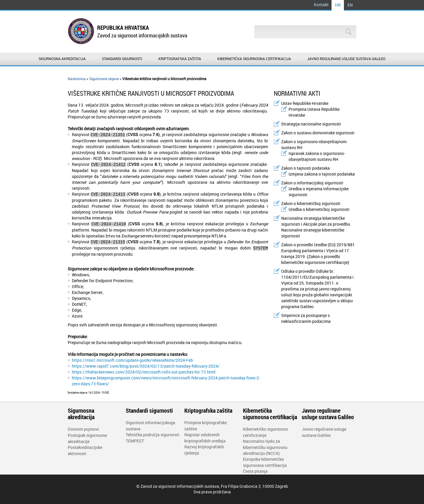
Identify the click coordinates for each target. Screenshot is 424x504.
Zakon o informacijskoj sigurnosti (312, 183)
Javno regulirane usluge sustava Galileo (346, 59)
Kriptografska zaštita (180, 59)
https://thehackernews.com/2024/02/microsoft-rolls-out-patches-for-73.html (144, 372)
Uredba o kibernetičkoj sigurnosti (319, 209)
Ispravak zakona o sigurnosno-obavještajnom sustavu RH (317, 156)
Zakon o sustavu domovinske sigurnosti (318, 133)
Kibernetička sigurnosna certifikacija (254, 59)
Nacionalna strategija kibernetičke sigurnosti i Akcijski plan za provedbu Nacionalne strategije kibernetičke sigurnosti (316, 227)
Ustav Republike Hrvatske (305, 103)
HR (338, 5)
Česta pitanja (255, 471)
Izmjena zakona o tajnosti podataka (322, 174)
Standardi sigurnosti (122, 59)
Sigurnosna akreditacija (62, 59)
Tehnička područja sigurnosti (153, 435)
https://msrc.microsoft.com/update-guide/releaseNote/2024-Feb (132, 360)
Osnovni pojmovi (83, 429)
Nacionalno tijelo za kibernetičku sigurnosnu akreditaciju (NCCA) (265, 447)
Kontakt (321, 5)
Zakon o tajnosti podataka (305, 168)
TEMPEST (135, 441)
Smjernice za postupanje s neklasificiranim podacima (306, 318)
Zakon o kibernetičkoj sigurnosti (311, 203)
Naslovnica (77, 79)
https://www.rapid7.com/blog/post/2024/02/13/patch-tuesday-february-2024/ (146, 366)
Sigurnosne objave (104, 79)
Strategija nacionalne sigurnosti (311, 124)
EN (350, 5)
